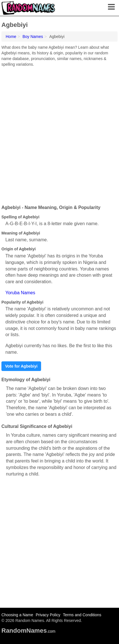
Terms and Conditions (82, 615)
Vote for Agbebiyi (21, 366)
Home (11, 37)
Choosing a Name (17, 615)
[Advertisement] (59, 134)
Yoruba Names (20, 293)
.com (28, 631)
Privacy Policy (48, 615)
